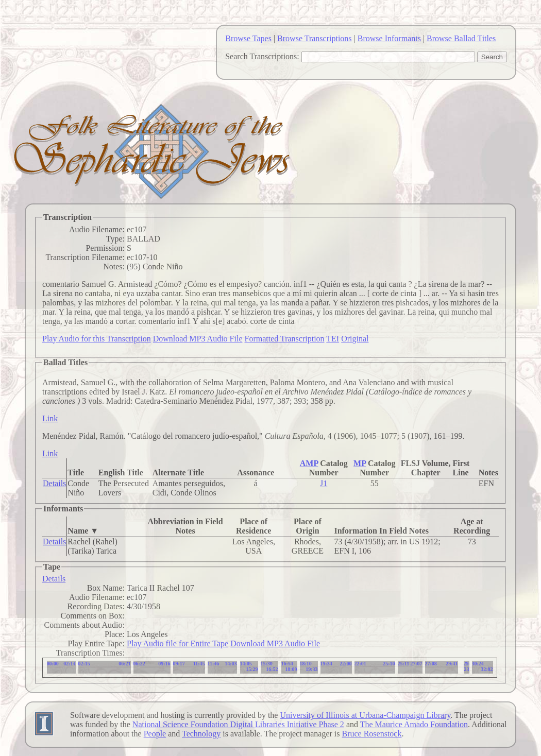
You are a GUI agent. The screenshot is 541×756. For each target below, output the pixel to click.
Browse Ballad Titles (461, 38)
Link (50, 418)
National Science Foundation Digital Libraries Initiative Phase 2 (238, 724)
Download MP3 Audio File (198, 339)
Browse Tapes (248, 38)
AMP (309, 463)
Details (54, 483)
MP (360, 463)
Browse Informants (389, 38)
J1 (324, 483)
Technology (201, 734)
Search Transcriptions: (262, 56)
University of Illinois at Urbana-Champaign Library (365, 715)
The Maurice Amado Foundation (414, 724)
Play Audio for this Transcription (97, 339)
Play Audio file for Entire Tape (177, 643)
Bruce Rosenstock (371, 734)
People (155, 734)
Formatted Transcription (284, 339)
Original (355, 339)
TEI (333, 339)
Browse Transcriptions (314, 38)
